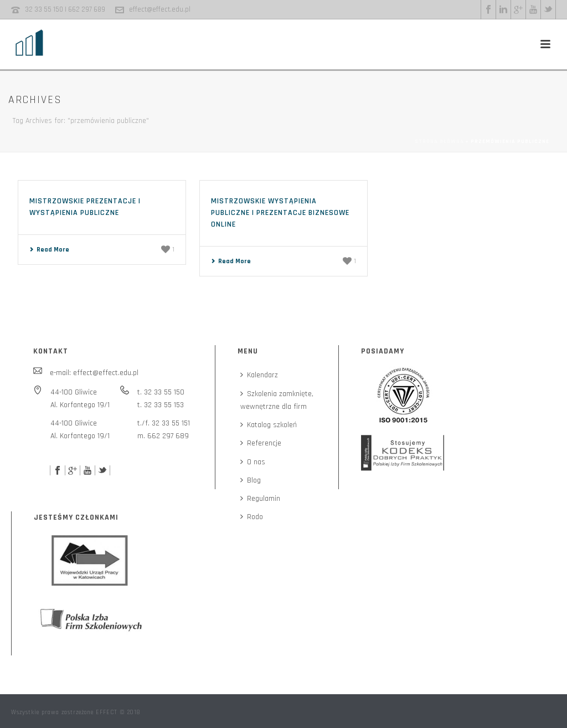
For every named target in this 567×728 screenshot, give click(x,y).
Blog (251, 480)
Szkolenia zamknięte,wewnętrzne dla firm (277, 400)
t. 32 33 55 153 (161, 405)
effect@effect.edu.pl (160, 9)
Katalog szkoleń (269, 425)
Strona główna (439, 141)
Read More (49, 250)
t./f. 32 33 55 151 (164, 423)
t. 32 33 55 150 (161, 392)
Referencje (261, 443)
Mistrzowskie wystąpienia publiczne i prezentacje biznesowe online (280, 213)
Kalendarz (259, 375)
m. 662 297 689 (163, 436)
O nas (253, 462)
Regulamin (260, 499)
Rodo (252, 517)
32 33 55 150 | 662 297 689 (65, 9)
